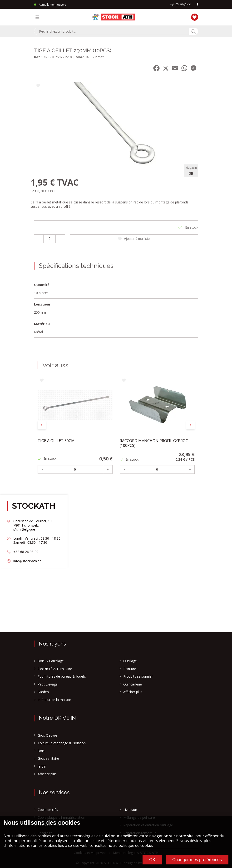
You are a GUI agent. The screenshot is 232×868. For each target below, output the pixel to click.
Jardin (42, 766)
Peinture (130, 669)
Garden (43, 692)
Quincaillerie (133, 684)
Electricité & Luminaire (55, 669)
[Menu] (39, 17)
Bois (41, 751)
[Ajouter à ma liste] (38, 86)
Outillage (130, 661)
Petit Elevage (48, 684)
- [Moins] (39, 239)
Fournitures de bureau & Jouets (62, 676)
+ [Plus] (60, 239)
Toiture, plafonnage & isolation (62, 743)
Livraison (130, 810)
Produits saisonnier (138, 676)
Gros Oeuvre (47, 735)
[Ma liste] (193, 17)
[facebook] (197, 4)
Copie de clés (48, 810)
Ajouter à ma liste (134, 239)
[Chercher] (193, 31)
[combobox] (111, 31)
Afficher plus (133, 692)
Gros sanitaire (48, 759)
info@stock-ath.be (27, 561)
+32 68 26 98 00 (181, 4)
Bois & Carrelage (51, 661)
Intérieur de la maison (54, 700)
